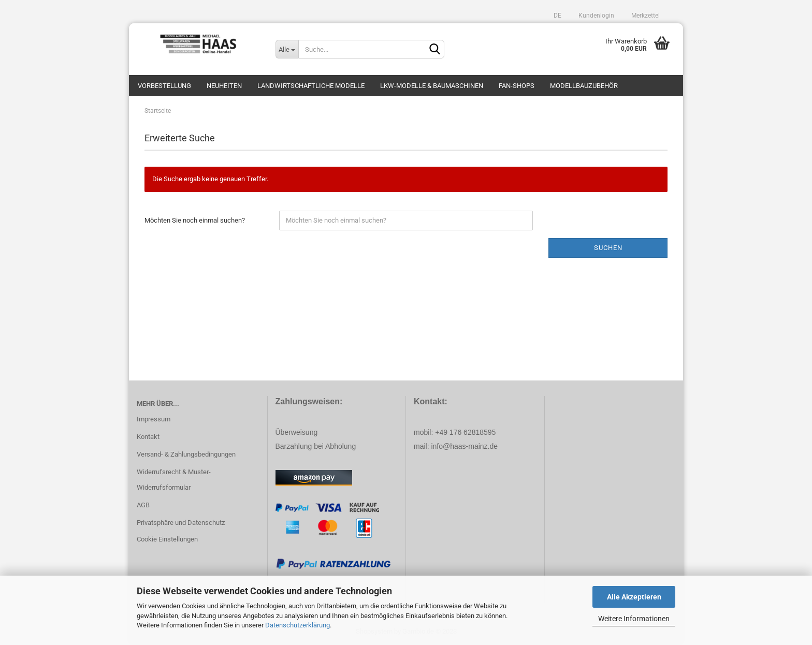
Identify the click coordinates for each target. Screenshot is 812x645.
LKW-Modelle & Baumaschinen (432, 86)
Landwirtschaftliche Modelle (311, 86)
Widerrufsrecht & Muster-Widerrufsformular (174, 480)
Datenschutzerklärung (298, 625)
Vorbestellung (164, 86)
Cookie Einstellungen (167, 539)
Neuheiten (224, 86)
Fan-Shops (517, 86)
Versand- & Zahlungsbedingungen (186, 454)
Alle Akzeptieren (634, 597)
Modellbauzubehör (584, 86)
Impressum (154, 419)
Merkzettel (645, 16)
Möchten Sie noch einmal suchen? (195, 220)
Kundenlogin (596, 16)
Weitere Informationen (634, 619)
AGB (143, 505)
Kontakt (148, 437)
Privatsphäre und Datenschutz (181, 523)
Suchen (608, 248)
